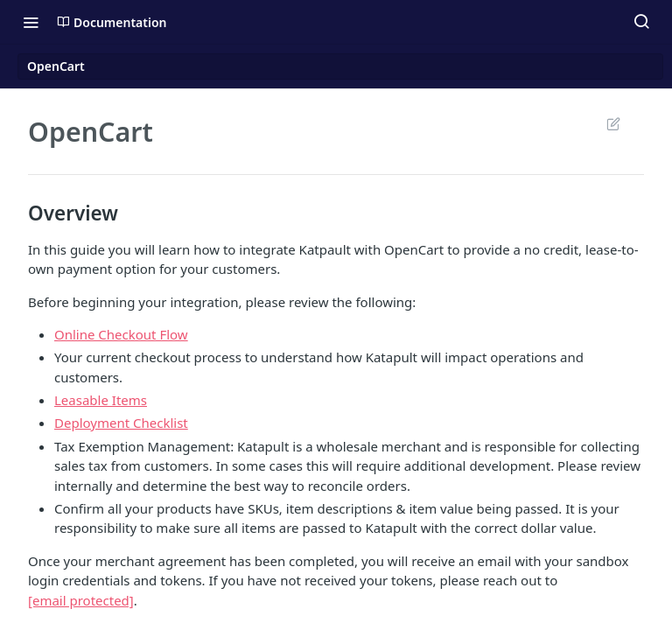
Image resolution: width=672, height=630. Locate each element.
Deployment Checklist (121, 423)
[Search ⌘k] (641, 22)
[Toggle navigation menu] (31, 22)
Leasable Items (101, 400)
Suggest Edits (613, 123)
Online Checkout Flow (121, 334)
